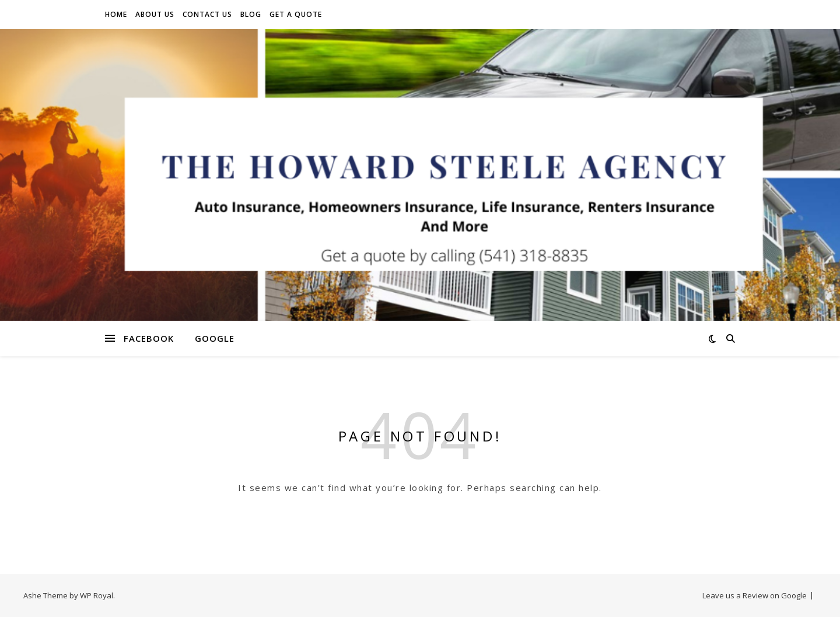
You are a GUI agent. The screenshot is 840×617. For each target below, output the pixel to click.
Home (116, 14)
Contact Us (207, 14)
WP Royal (97, 595)
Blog (251, 14)
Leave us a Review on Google (755, 595)
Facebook (149, 338)
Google (215, 338)
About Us (155, 14)
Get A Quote (296, 14)
